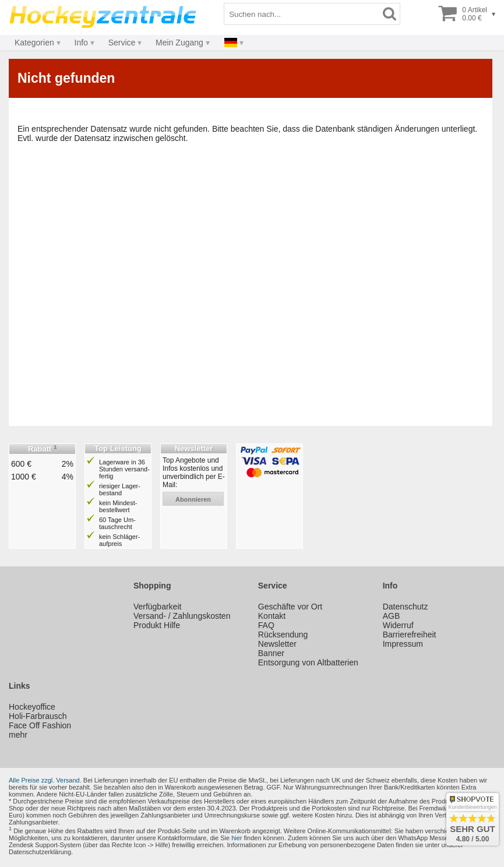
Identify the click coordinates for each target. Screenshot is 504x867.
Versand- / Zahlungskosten (182, 616)
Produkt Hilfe (157, 625)
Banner (271, 653)
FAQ (266, 625)
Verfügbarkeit (158, 607)
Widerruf (398, 625)
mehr (18, 735)
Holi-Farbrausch (38, 716)
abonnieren (193, 499)
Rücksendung (283, 635)
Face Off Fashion (40, 725)
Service (122, 43)
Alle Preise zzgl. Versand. (45, 780)
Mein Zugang (179, 43)
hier (237, 838)
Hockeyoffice (32, 707)
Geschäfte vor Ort (290, 607)
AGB (392, 616)
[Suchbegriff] (302, 14)
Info (81, 43)
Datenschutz (406, 607)
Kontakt (272, 616)
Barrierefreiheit (410, 635)
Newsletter (277, 644)
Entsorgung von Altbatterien (308, 662)
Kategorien (34, 43)
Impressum (403, 644)
